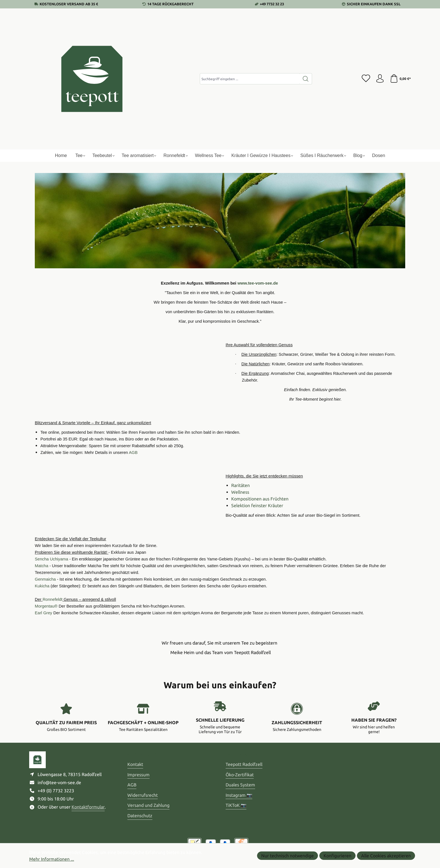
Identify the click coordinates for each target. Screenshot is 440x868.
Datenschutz (140, 816)
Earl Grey (43, 613)
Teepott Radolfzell (244, 764)
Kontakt (135, 764)
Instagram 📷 (239, 795)
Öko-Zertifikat (240, 775)
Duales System (240, 785)
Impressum (138, 775)
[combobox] (250, 79)
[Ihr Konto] (380, 79)
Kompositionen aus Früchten (260, 499)
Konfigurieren (337, 856)
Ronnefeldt (53, 599)
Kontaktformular (88, 807)
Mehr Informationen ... (52, 859)
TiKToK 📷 (236, 805)
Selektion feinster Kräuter (257, 505)
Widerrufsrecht (143, 795)
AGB (132, 785)
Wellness (240, 492)
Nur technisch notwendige (287, 856)
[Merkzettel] (366, 79)
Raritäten (240, 485)
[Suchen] (306, 79)
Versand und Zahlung (148, 805)
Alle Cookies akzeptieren (386, 856)
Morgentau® (46, 606)
